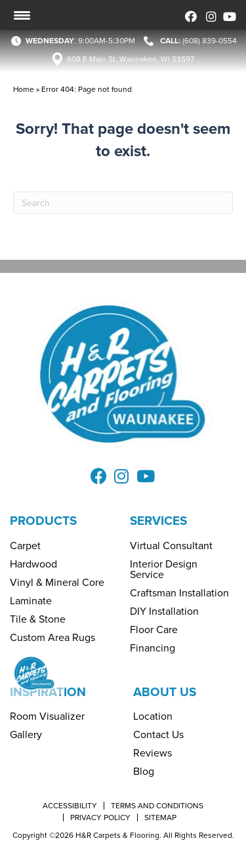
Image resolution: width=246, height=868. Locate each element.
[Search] (123, 203)
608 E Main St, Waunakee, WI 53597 (131, 59)
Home (24, 89)
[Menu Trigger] (22, 15)
